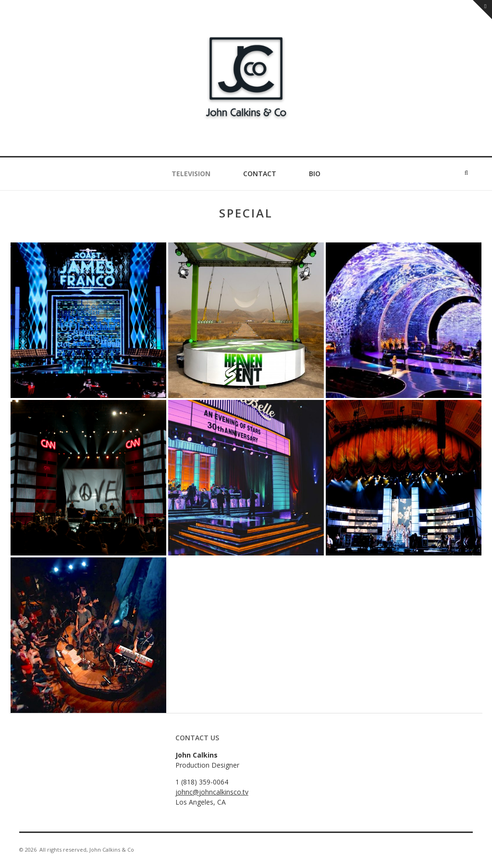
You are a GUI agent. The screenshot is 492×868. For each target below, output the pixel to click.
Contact (260, 174)
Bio (315, 174)
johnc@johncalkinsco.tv (212, 792)
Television (191, 174)
